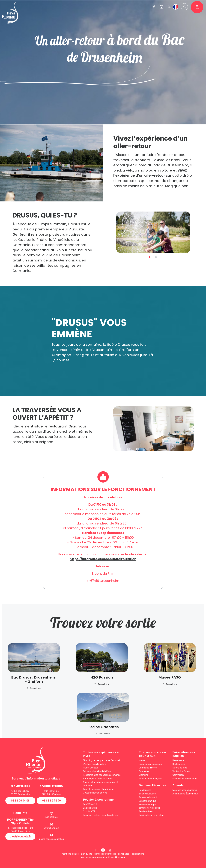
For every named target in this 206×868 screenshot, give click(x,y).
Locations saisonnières (150, 764)
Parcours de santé (148, 797)
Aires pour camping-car (150, 779)
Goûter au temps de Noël (95, 793)
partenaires (124, 854)
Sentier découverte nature (152, 815)
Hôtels (142, 760)
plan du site (87, 854)
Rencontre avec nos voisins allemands (102, 775)
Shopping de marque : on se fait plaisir (102, 760)
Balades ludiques (147, 794)
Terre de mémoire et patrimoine (99, 789)
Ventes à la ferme (181, 771)
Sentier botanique (148, 801)
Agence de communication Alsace (103, 857)
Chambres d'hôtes (148, 768)
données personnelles (105, 854)
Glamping (144, 775)
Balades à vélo (90, 808)
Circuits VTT (89, 811)
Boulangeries (179, 764)
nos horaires (52, 817)
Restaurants (178, 760)
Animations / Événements (185, 794)
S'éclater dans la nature (94, 764)
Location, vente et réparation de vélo (101, 815)
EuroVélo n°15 (90, 804)
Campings (144, 771)
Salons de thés (180, 768)
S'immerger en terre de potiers (98, 779)
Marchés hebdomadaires (185, 779)
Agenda (178, 785)
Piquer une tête (90, 768)
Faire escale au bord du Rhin (97, 771)
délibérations (138, 854)
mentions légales (70, 854)
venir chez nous (52, 828)
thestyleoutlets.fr (20, 836)
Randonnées (145, 790)
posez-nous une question (51, 839)
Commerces (179, 775)
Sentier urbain (146, 811)
